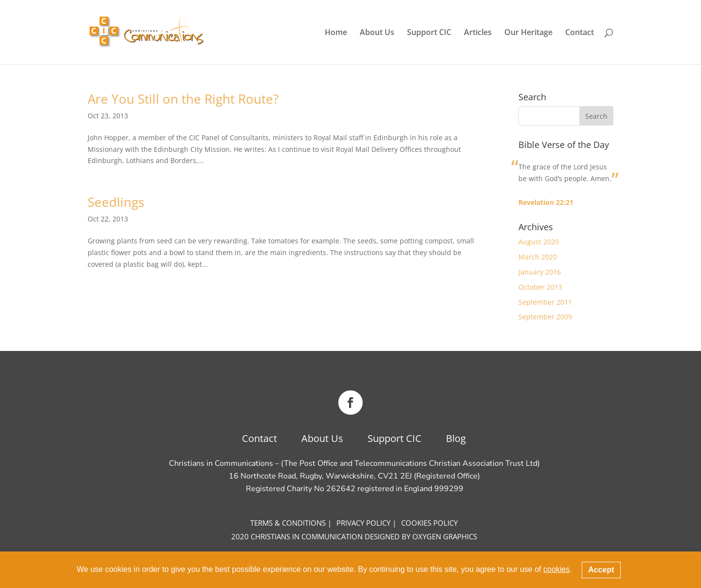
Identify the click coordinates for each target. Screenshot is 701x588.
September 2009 (545, 317)
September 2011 (545, 302)
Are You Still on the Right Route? (183, 99)
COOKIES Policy (429, 523)
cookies (556, 569)
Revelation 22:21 (546, 202)
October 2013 (540, 287)
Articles (478, 33)
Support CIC (429, 33)
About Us (377, 33)
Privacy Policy (363, 523)
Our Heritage (528, 33)
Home (336, 33)
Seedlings (116, 202)
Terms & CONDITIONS (288, 523)
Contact (580, 33)
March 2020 (538, 257)
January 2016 (540, 272)
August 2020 (539, 242)
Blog (456, 438)
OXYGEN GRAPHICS (445, 536)
